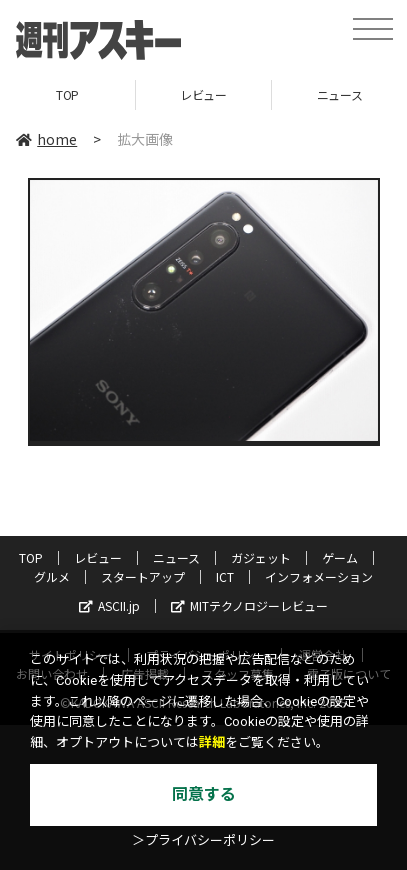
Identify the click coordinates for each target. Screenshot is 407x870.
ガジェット (261, 557)
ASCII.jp (109, 605)
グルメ (52, 576)
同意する (204, 794)
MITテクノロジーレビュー (249, 605)
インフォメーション (319, 576)
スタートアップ (143, 576)
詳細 (212, 742)
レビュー (203, 94)
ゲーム (340, 557)
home (46, 139)
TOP (67, 94)
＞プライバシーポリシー (203, 840)
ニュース (176, 557)
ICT (225, 576)
